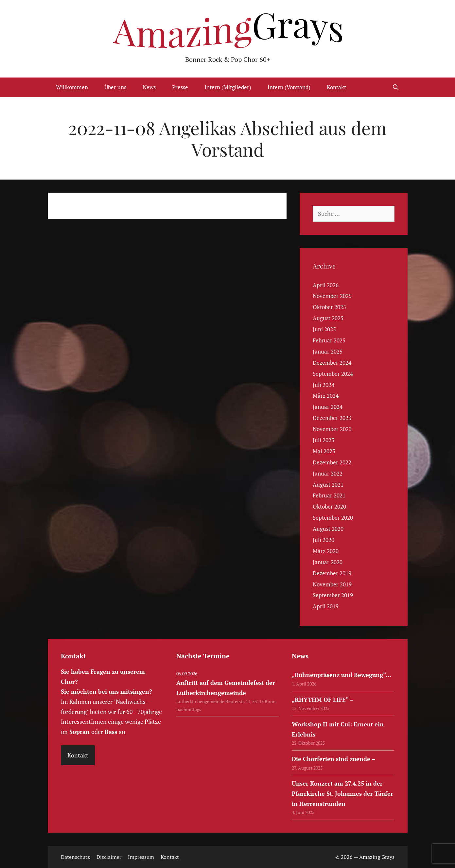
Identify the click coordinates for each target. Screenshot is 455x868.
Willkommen (72, 87)
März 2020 (326, 551)
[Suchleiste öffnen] (396, 87)
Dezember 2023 (332, 418)
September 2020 (333, 518)
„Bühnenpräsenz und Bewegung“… (341, 675)
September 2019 (333, 595)
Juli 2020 (324, 540)
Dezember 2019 (332, 573)
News (149, 87)
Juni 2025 (324, 329)
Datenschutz (75, 857)
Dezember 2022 (332, 462)
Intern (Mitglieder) (228, 87)
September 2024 (333, 374)
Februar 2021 (329, 495)
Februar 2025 (329, 340)
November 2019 (332, 584)
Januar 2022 (328, 473)
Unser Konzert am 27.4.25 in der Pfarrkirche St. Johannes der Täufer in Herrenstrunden (342, 793)
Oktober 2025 (329, 307)
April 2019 (326, 606)
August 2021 (328, 485)
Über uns (115, 87)
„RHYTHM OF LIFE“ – (323, 700)
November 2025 (332, 296)
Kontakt (336, 87)
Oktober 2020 (329, 506)
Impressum (141, 857)
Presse (180, 87)
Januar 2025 (328, 351)
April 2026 (326, 285)
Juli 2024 (324, 385)
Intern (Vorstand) (289, 87)
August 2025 (328, 318)
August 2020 (328, 529)
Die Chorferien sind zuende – (333, 759)
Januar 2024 (328, 407)
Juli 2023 (324, 440)
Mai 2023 (324, 451)
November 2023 (332, 429)
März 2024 (326, 396)
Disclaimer (109, 857)
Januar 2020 (328, 562)
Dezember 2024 (332, 363)
